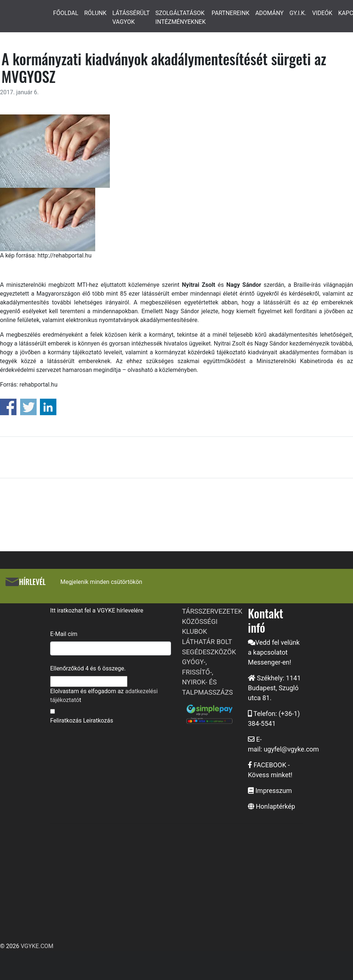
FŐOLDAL (66, 13)
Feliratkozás (66, 721)
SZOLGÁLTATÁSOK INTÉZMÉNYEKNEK (180, 17)
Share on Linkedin (48, 407)
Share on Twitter (28, 407)
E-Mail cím (64, 634)
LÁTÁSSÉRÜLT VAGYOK (131, 17)
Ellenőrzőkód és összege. (88, 668)
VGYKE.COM (37, 946)
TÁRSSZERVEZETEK (212, 611)
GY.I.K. (298, 13)
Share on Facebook (8, 407)
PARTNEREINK (231, 13)
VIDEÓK (322, 13)
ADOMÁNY (269, 13)
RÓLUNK (95, 13)
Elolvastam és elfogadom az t (104, 696)
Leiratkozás (98, 721)
